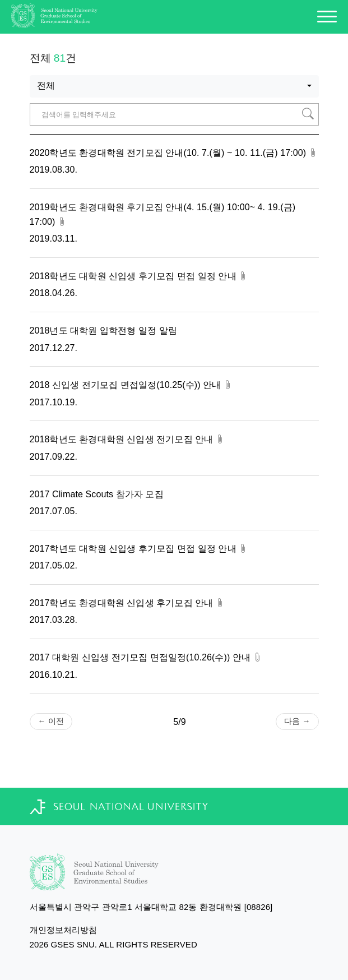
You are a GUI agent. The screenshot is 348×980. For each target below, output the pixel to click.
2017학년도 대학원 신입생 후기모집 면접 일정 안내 (139, 549)
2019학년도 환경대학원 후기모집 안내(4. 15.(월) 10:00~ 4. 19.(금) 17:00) (163, 214)
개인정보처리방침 (64, 930)
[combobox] (174, 86)
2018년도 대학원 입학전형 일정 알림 (103, 330)
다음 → (297, 721)
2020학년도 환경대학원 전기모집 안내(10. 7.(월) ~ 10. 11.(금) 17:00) (174, 153)
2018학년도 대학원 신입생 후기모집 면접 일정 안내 (139, 276)
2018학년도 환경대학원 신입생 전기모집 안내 (127, 439)
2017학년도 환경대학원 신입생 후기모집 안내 (127, 603)
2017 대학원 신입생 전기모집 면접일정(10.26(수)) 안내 (146, 657)
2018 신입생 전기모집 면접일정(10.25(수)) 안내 (131, 385)
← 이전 (51, 721)
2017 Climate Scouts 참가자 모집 (97, 494)
